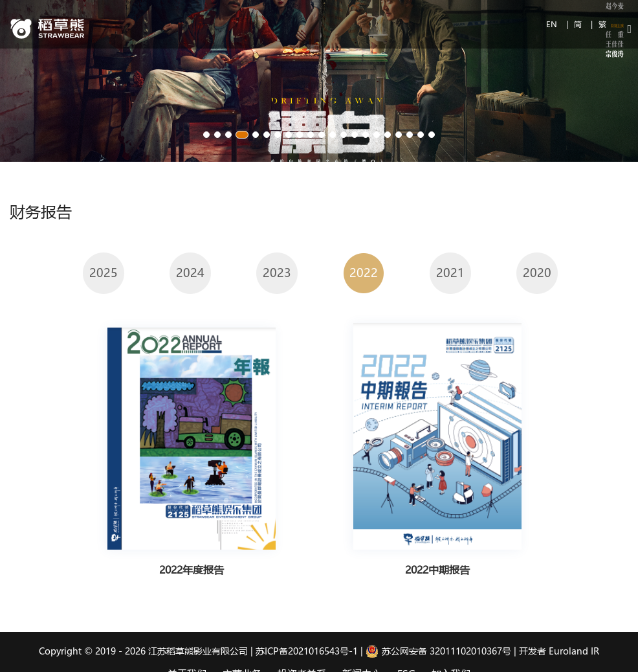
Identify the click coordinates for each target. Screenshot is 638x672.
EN (553, 24)
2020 (537, 273)
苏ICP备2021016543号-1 (307, 651)
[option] (104, 273)
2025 (104, 273)
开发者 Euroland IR (559, 651)
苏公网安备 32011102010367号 (438, 651)
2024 (190, 273)
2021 (450, 273)
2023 (277, 273)
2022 (364, 273)
